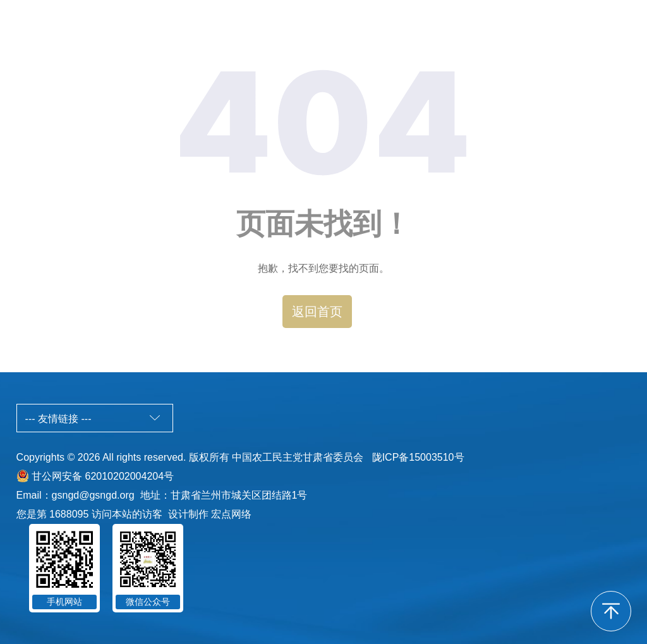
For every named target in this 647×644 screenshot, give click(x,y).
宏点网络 (231, 514)
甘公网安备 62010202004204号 (103, 476)
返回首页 (317, 312)
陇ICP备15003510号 (418, 457)
